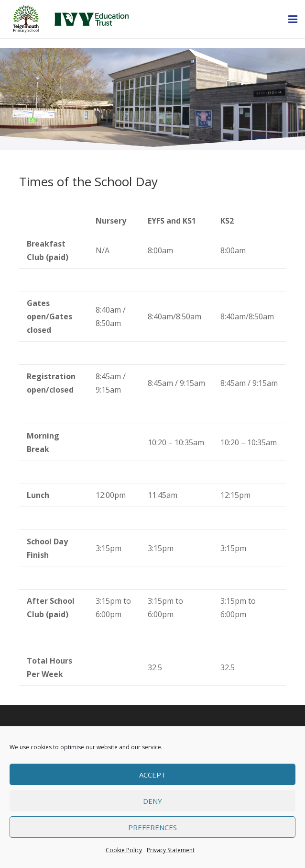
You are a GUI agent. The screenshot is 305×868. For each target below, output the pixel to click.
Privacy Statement (171, 850)
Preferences (152, 827)
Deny (152, 801)
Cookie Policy (124, 850)
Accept (152, 775)
